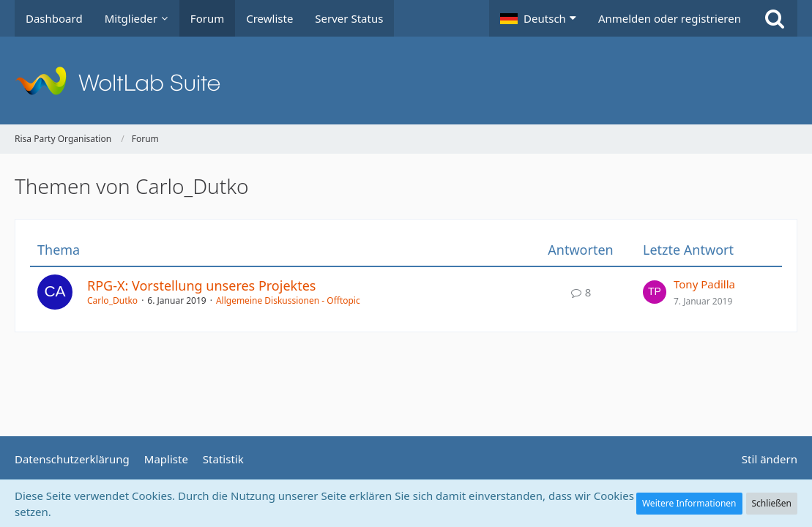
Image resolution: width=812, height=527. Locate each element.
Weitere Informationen (689, 503)
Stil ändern (770, 459)
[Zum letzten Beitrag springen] (655, 292)
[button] (538, 18)
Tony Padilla (704, 284)
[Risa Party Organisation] (406, 81)
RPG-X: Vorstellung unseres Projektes (201, 285)
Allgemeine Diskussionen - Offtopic (288, 300)
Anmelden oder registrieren (670, 18)
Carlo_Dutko (112, 300)
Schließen (772, 503)
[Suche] (775, 18)
